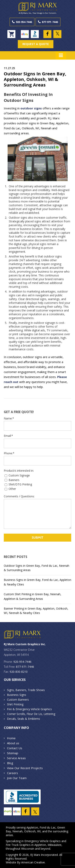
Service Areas (16, 758)
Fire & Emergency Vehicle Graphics (29, 709)
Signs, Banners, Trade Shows (26, 690)
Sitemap (13, 753)
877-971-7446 (50, 22)
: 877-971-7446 (24, 667)
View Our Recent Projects (25, 768)
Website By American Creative (25, 862)
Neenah (17, 831)
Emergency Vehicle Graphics (42, 841)
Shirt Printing (15, 704)
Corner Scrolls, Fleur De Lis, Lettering (31, 714)
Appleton (32, 827)
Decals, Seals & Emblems (23, 719)
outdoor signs (31, 108)
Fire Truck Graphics (18, 845)
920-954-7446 (24, 22)
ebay (25, 34)
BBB (35, 34)
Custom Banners (18, 700)
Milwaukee (54, 845)
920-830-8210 (19, 672)
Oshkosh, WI (32, 831)
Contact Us (15, 748)
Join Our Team (17, 778)
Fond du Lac (48, 827)
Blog (10, 763)
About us (13, 743)
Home (11, 738)
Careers (12, 773)
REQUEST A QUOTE (36, 44)
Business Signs (17, 695)
